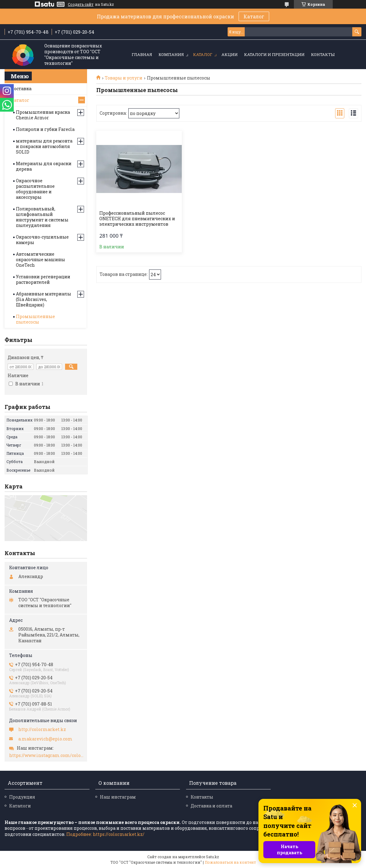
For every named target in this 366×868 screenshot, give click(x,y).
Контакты (323, 54)
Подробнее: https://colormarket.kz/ (105, 834)
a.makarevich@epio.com (45, 739)
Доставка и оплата (211, 806)
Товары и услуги (124, 78)
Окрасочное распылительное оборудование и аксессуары (35, 189)
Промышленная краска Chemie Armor (43, 115)
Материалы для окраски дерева (44, 166)
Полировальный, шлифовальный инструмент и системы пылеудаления (42, 217)
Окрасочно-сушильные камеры (42, 240)
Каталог (254, 16)
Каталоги (20, 806)
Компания (171, 54)
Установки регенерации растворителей (43, 279)
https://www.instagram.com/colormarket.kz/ (47, 755)
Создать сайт (81, 4)
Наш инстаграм (118, 797)
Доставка (21, 89)
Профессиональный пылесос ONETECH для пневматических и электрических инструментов (137, 219)
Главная (142, 54)
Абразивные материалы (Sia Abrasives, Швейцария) (44, 299)
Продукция (22, 797)
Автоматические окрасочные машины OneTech (40, 260)
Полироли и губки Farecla (45, 129)
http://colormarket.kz (42, 729)
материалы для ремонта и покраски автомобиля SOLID (44, 146)
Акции (230, 54)
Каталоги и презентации (274, 54)
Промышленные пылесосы (35, 319)
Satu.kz (212, 857)
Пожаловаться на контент (230, 862)
